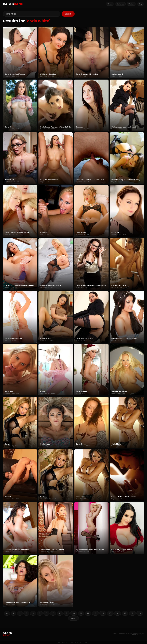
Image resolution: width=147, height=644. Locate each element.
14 (103, 613)
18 (132, 613)
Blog (141, 4)
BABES (13, 4)
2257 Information (138, 635)
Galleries (120, 4)
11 (81, 613)
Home (110, 4)
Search (68, 14)
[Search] (32, 14)
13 (95, 613)
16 (118, 613)
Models (131, 4)
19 (140, 613)
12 (88, 613)
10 (74, 613)
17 (125, 613)
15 (110, 613)
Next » (73, 618)
